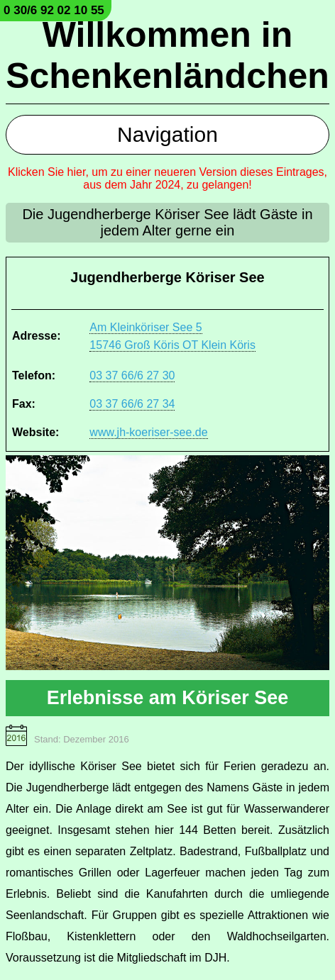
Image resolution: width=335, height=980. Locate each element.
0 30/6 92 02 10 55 (54, 10)
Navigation (167, 134)
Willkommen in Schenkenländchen (167, 55)
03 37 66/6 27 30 (132, 375)
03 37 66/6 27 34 (132, 404)
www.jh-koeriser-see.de (148, 432)
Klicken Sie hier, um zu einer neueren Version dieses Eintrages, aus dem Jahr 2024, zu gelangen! (167, 178)
